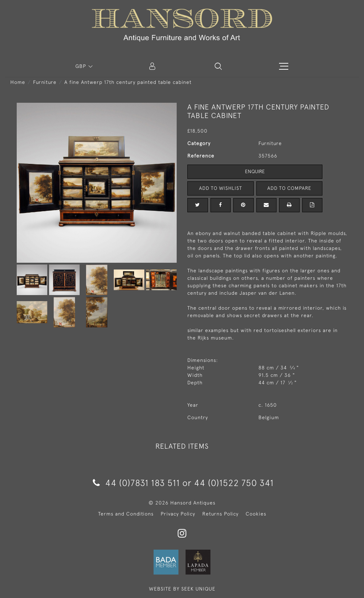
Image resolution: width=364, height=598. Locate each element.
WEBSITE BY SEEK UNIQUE (182, 589)
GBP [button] (82, 66)
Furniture (45, 82)
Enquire (255, 171)
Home (18, 82)
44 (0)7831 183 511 (136, 483)
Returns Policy (220, 514)
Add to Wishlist (220, 188)
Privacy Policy (178, 514)
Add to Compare (289, 188)
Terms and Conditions (126, 514)
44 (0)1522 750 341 (234, 483)
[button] (218, 66)
